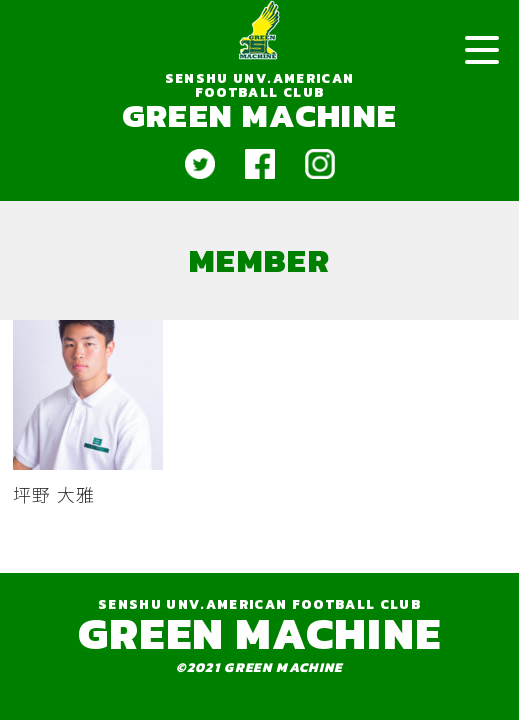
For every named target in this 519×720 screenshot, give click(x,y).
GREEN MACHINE (259, 115)
